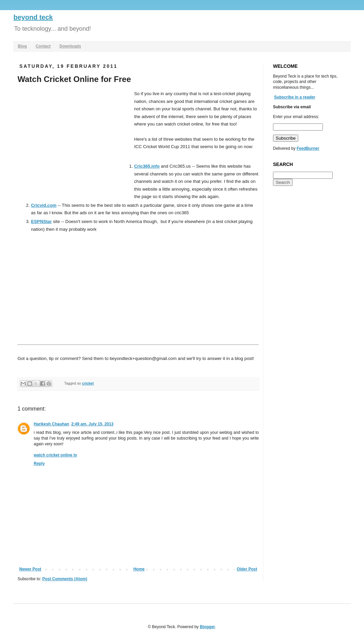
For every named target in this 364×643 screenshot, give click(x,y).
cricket (88, 383)
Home (139, 569)
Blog (22, 46)
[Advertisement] (74, 141)
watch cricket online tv (55, 455)
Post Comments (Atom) (65, 579)
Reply (39, 464)
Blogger (207, 627)
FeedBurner (308, 148)
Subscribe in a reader (295, 97)
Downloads (70, 46)
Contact (43, 46)
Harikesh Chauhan (51, 424)
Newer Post (30, 569)
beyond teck (33, 17)
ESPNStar (41, 221)
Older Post (247, 569)
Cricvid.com (44, 205)
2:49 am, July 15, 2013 (92, 424)
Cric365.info (147, 166)
